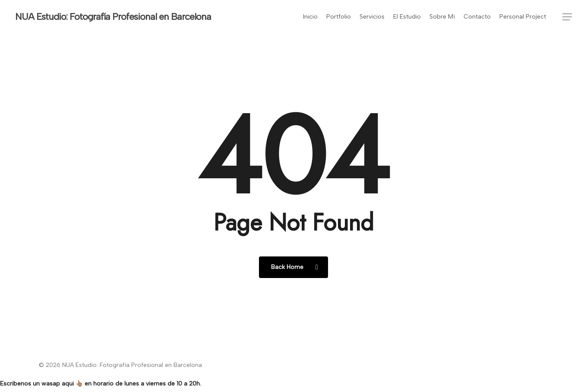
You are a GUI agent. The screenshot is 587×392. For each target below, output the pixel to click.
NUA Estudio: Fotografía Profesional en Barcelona (113, 17)
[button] (567, 17)
